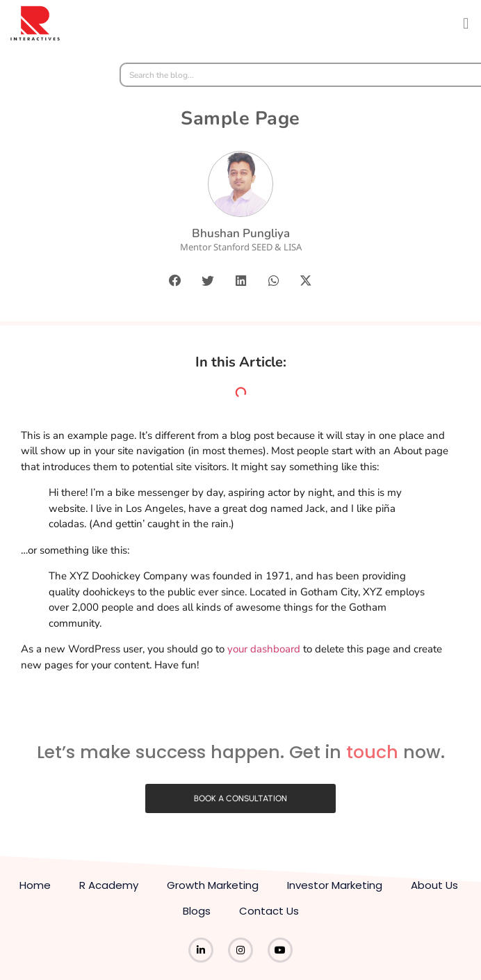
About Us (434, 885)
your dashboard (264, 649)
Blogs (197, 911)
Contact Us (269, 911)
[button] (466, 23)
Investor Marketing (335, 885)
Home (35, 885)
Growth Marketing (213, 885)
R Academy (109, 885)
